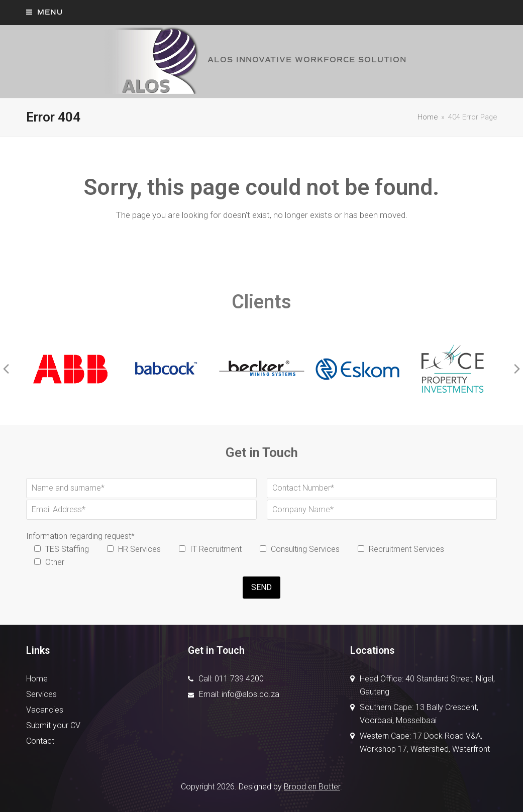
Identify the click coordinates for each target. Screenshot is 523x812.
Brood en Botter (312, 787)
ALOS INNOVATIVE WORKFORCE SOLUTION (254, 60)
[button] (44, 12)
